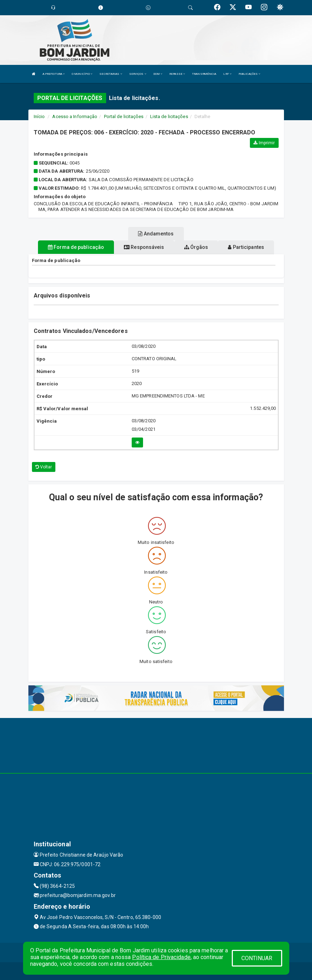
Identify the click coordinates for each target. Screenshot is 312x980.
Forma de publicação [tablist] (76, 247)
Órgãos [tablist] (196, 247)
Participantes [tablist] (246, 247)
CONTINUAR (257, 958)
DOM (158, 74)
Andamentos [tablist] (156, 234)
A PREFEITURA (54, 74)
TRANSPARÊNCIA (204, 74)
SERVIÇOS (138, 74)
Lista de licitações (169, 116)
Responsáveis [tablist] (144, 247)
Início (39, 116)
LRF (227, 74)
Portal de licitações (124, 116)
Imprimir (264, 143)
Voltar (44, 467)
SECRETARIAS (111, 74)
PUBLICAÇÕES (249, 74)
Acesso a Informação (75, 116)
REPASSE (177, 74)
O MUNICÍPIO (82, 74)
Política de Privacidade (161, 957)
